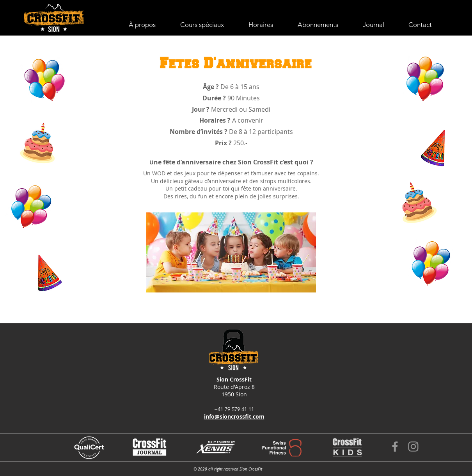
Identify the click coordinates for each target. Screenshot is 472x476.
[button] (208, 25)
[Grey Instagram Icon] (413, 447)
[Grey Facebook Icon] (395, 447)
